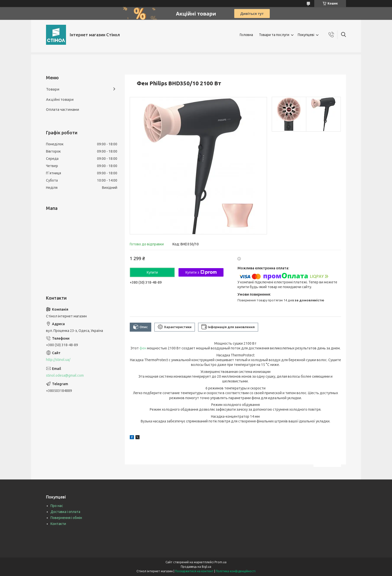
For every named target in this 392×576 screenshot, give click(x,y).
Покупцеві (306, 35)
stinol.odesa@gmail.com (65, 375)
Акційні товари (60, 99)
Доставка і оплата (65, 512)
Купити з (201, 272)
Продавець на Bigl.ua (196, 567)
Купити (152, 272)
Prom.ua (220, 562)
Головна (246, 35)
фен (143, 348)
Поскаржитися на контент (194, 571)
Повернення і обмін (66, 518)
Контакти (58, 524)
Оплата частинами (62, 109)
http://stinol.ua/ (58, 360)
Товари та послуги (274, 35)
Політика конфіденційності (236, 571)
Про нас (57, 506)
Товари (53, 89)
